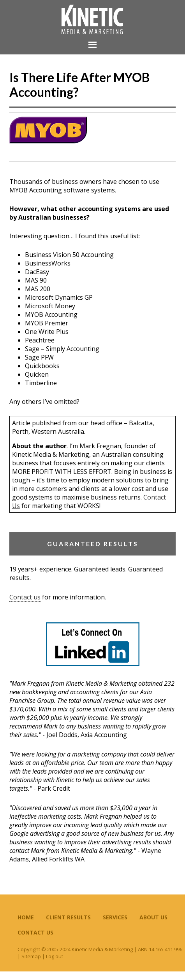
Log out (55, 956)
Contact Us (35, 932)
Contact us (25, 597)
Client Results (68, 917)
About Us (153, 917)
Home (26, 917)
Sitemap (31, 956)
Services (115, 917)
